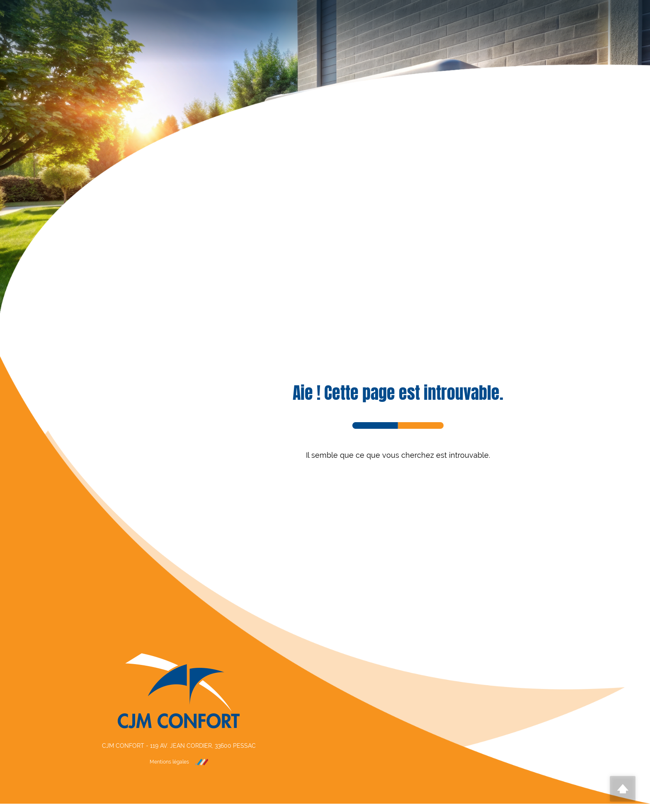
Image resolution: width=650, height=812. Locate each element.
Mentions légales (169, 762)
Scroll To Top (623, 789)
